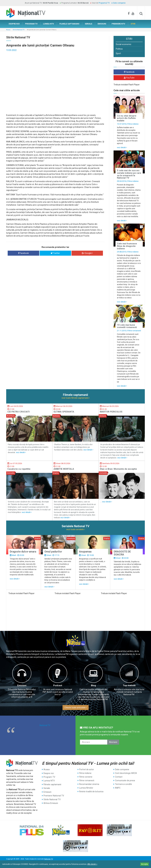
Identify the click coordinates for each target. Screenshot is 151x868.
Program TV (49, 777)
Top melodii (129, 685)
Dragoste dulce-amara (23, 552)
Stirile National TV (19, 30)
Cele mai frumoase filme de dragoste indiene (127, 246)
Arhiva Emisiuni (51, 803)
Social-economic (123, 44)
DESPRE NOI (14, 24)
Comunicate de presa (125, 780)
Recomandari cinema (89, 784)
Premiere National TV (53, 795)
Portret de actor (87, 769)
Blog (93, 685)
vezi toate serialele (76, 529)
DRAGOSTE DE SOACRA (122, 553)
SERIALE (88, 24)
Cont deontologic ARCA (126, 773)
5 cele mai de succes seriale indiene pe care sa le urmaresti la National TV (129, 174)
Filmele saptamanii (52, 784)
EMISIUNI (102, 24)
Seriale (47, 788)
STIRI (133, 24)
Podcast (58, 685)
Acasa (8, 30)
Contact (119, 777)
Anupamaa (85, 552)
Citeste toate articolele (76, 708)
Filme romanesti (134, 331)
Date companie (119, 3)
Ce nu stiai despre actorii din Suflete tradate (127, 118)
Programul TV (104, 3)
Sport (118, 53)
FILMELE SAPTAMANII (69, 24)
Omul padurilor (53, 552)
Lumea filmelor (86, 788)
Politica (119, 49)
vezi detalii (122, 147)
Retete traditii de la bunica (91, 792)
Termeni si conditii (123, 784)
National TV (45, 725)
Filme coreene (86, 777)
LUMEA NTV (49, 24)
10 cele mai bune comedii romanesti (127, 326)
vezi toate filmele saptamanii (76, 398)
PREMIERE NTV (118, 24)
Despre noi (48, 773)
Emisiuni (22, 685)
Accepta (145, 864)
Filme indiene (133, 124)
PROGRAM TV (31, 24)
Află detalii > (92, 864)
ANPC (118, 788)
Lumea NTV (49, 780)
